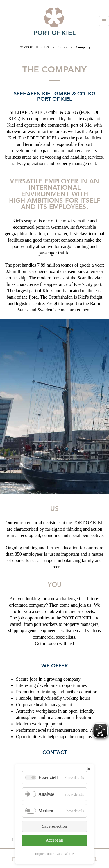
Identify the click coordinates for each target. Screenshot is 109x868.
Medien (46, 811)
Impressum (43, 854)
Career (62, 47)
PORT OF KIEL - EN (34, 47)
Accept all (54, 840)
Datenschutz (65, 854)
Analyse (46, 794)
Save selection (54, 826)
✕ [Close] (89, 769)
